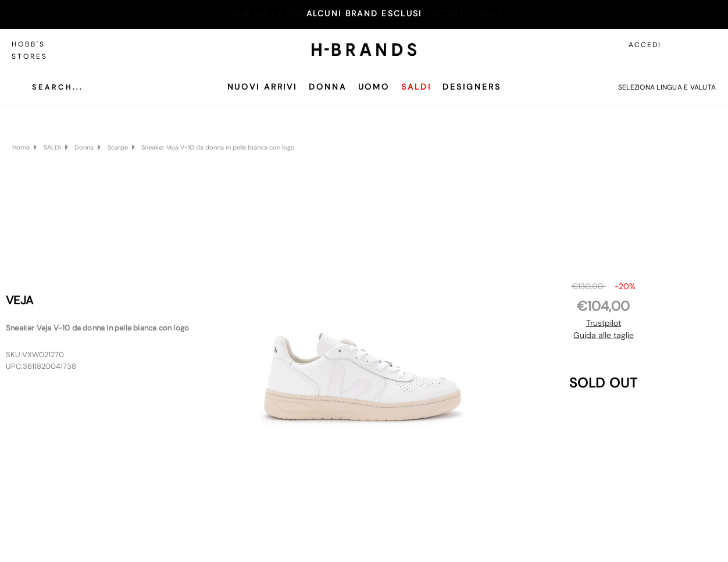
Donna (327, 87)
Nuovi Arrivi (263, 87)
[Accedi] (681, 45)
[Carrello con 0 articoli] (708, 45)
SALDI (416, 87)
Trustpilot (604, 323)
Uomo (374, 87)
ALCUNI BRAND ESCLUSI (364, 13)
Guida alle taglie (604, 335)
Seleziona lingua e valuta (667, 87)
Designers (472, 87)
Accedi (645, 45)
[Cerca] (49, 87)
